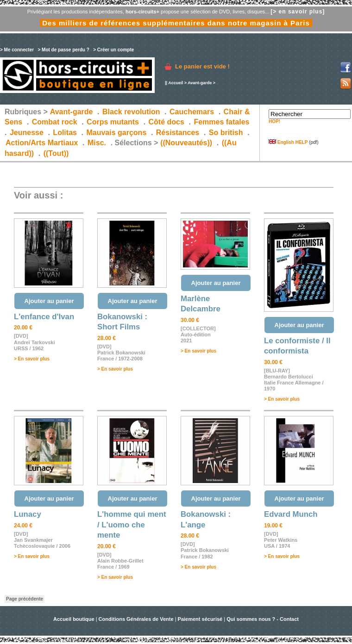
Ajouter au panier (49, 301)
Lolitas (65, 133)
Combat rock (55, 122)
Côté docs (167, 122)
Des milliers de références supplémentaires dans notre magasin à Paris (176, 23)
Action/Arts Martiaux (42, 143)
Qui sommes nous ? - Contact (263, 619)
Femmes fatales (221, 122)
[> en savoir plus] (298, 12)
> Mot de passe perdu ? (63, 50)
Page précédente (25, 599)
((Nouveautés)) (186, 143)
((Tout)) (56, 153)
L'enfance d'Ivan (44, 317)
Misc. (97, 143)
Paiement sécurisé (200, 619)
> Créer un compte (113, 50)
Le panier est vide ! (202, 66)
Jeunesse (27, 133)
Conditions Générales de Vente (136, 619)
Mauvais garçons (116, 133)
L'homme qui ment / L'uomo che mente (132, 525)
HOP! (274, 121)
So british (226, 133)
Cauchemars (192, 112)
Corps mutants (114, 122)
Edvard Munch (291, 514)
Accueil (176, 83)
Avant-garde (200, 83)
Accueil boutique (75, 619)
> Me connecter (17, 50)
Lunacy (28, 514)
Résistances (178, 133)
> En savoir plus (32, 359)
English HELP (288, 142)
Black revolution (131, 112)
